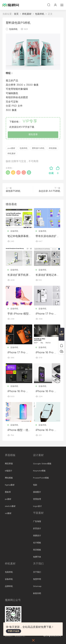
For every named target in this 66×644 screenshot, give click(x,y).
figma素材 (10, 485)
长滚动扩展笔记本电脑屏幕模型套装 (46, 275)
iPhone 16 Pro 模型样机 (46, 430)
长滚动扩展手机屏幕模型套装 (18, 275)
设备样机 (14, 231)
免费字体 (37, 557)
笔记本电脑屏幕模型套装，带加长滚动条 (18, 236)
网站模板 (9, 478)
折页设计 (37, 528)
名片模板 (37, 543)
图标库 (8, 492)
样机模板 (53, 148)
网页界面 (9, 464)
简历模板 (37, 550)
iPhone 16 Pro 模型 (46, 353)
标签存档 (37, 593)
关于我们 (37, 572)
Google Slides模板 (42, 464)
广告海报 (37, 521)
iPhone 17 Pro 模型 (46, 314)
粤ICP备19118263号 (52, 636)
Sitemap (37, 586)
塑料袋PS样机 (38, 148)
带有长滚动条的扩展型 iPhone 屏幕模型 (46, 236)
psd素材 (11, 148)
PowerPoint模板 (41, 478)
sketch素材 (10, 506)
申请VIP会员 (13, 631)
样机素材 (12, 153)
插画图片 (37, 492)
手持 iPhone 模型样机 (18, 314)
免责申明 (37, 579)
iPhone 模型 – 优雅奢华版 (18, 430)
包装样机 (13, 29)
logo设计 (37, 506)
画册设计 (37, 536)
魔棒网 (11, 5)
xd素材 (8, 513)
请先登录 (33, 135)
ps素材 (8, 499)
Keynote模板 (39, 471)
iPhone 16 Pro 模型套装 (18, 391)
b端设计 (9, 471)
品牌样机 (9, 586)
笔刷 (35, 485)
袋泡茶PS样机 (13, 191)
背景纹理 (37, 499)
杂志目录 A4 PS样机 (49, 191)
